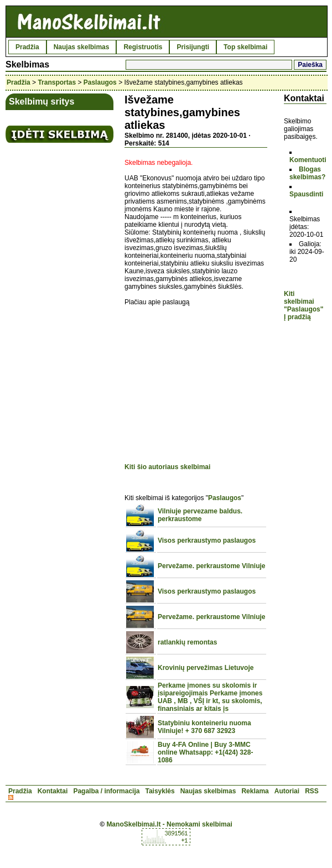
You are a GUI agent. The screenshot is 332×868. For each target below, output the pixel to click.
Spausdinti (306, 194)
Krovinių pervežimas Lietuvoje (206, 668)
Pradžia (27, 47)
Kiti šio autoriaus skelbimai (167, 467)
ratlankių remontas (187, 642)
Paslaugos (100, 82)
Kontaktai (53, 791)
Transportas (57, 82)
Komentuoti (308, 160)
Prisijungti (193, 47)
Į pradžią (297, 317)
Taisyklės (160, 791)
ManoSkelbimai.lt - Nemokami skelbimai (169, 824)
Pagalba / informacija (106, 791)
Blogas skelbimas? (307, 173)
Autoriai (287, 791)
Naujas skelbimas (82, 47)
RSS (312, 791)
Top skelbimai (245, 47)
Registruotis (143, 47)
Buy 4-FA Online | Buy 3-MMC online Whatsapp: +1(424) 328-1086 (205, 752)
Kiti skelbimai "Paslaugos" (304, 302)
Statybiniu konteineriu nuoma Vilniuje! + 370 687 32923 (204, 727)
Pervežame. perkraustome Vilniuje (212, 566)
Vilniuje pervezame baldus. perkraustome (200, 515)
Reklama (255, 791)
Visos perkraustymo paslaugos (207, 540)
